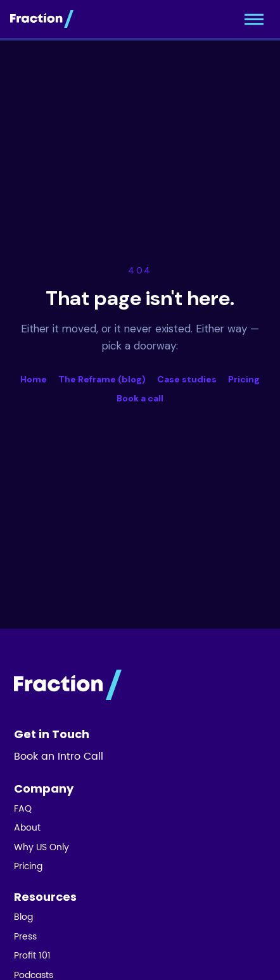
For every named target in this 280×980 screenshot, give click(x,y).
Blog (23, 917)
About (27, 828)
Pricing (244, 379)
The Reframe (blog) (102, 379)
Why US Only (41, 848)
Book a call (140, 398)
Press (25, 937)
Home (34, 379)
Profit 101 (32, 956)
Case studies (187, 379)
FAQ (23, 809)
